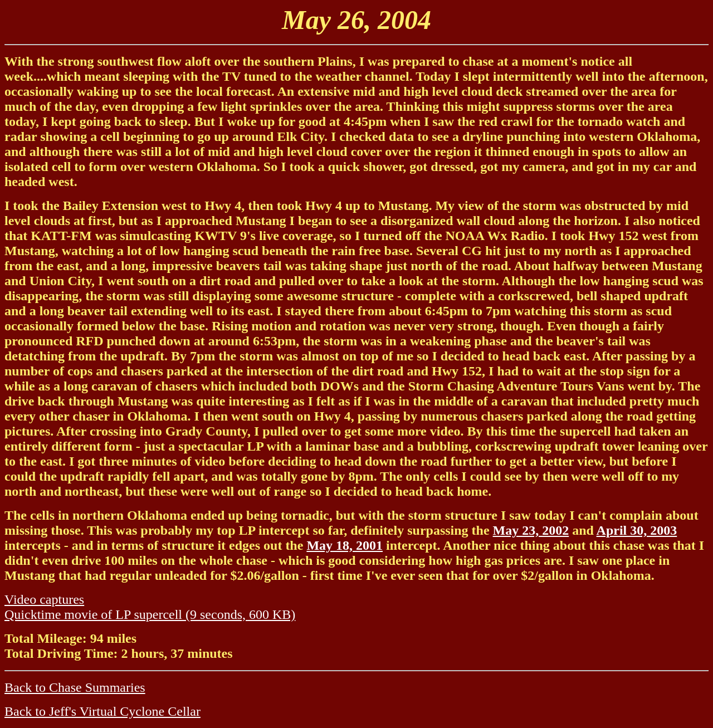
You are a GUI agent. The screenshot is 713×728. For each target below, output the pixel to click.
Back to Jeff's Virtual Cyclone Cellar (102, 711)
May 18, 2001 (345, 545)
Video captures (44, 599)
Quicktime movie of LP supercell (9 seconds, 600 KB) (150, 614)
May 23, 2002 (531, 530)
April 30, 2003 (637, 530)
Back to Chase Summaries (75, 687)
